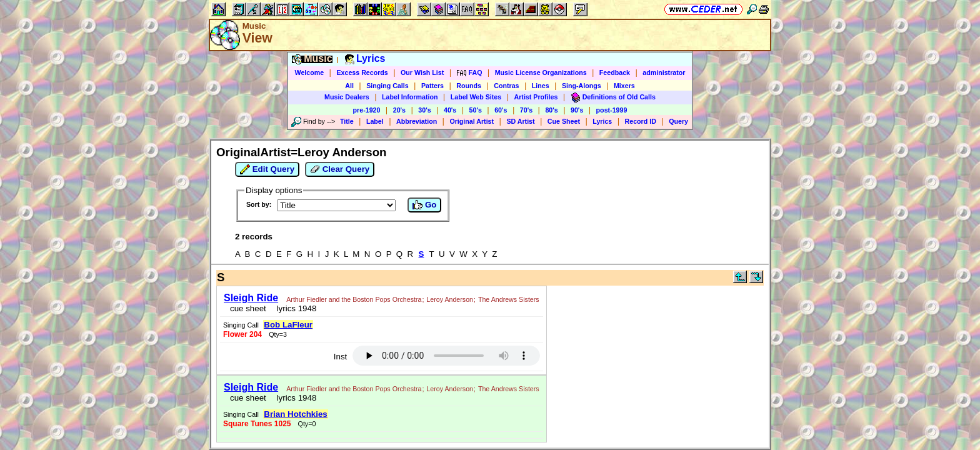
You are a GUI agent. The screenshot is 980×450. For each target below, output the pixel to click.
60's (501, 110)
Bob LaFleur (511, 293)
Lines (541, 86)
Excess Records (362, 72)
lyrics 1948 (290, 314)
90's (577, 110)
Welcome (310, 72)
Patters (432, 86)
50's (476, 110)
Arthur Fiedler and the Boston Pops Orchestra (350, 296)
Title (347, 121)
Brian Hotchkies (478, 339)
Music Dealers (347, 97)
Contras (506, 86)
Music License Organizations (541, 72)
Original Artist (472, 121)
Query (678, 121)
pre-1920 (367, 110)
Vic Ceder (484, 400)
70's (526, 110)
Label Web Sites (476, 97)
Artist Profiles (536, 97)
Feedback (615, 72)
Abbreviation (417, 121)
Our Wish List (422, 72)
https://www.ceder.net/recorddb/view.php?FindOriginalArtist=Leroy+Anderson (490, 385)
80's (551, 110)
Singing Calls (387, 86)
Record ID (641, 121)
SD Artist (520, 121)
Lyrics (602, 121)
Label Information (410, 97)
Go (424, 205)
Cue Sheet (564, 121)
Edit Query (267, 169)
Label (375, 121)
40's (450, 110)
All (349, 86)
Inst (561, 300)
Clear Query (340, 169)
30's (424, 110)
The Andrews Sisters (302, 305)
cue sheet (244, 314)
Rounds (469, 86)
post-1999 (612, 110)
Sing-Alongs (582, 86)
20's (399, 110)
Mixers (624, 86)
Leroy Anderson (243, 305)
